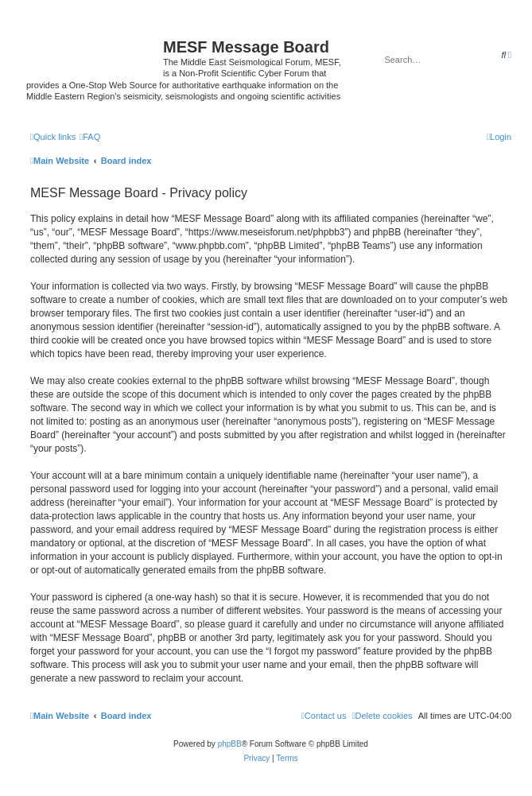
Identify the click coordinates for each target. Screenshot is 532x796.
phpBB (230, 744)
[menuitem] (90, 137)
